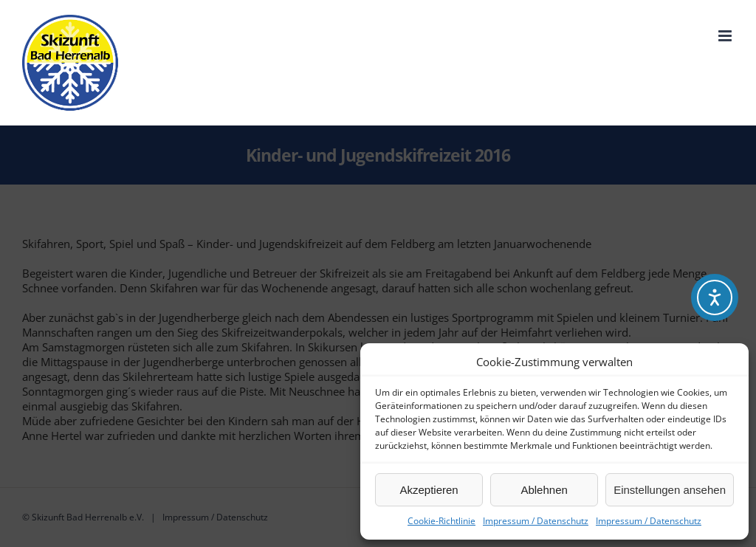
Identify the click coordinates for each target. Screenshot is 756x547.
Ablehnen (544, 490)
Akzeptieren (429, 490)
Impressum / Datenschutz (536, 521)
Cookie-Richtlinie (441, 521)
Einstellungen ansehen (670, 490)
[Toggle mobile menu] (726, 36)
